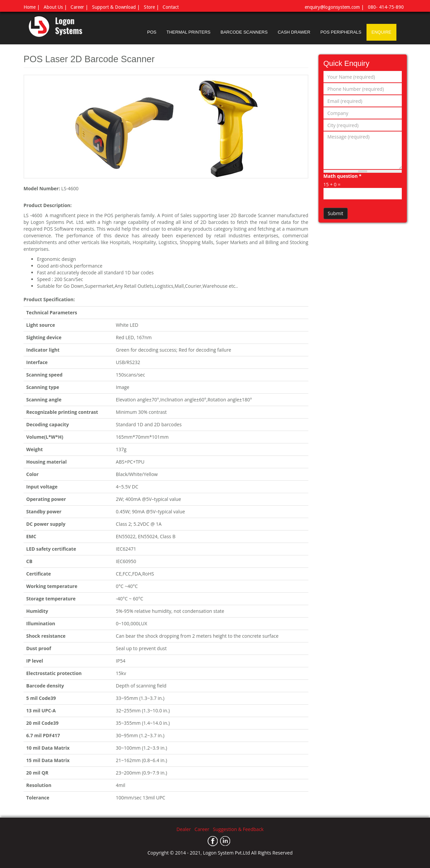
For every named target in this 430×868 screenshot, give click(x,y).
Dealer (185, 829)
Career (204, 829)
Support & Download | (116, 7)
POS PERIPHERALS (341, 32)
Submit (336, 213)
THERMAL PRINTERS (189, 32)
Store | (151, 7)
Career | (79, 7)
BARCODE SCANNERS (244, 32)
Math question (342, 176)
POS (152, 32)
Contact (171, 7)
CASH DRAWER (294, 32)
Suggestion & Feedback (238, 829)
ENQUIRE (381, 32)
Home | (32, 7)
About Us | (55, 7)
